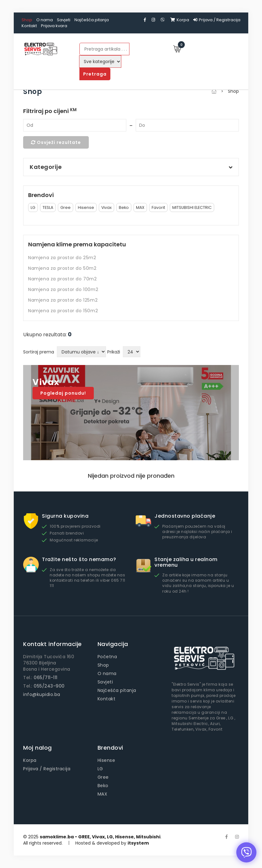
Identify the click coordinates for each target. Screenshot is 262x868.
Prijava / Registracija (217, 20)
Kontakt (29, 26)
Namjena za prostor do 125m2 (63, 300)
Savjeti (64, 20)
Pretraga (95, 74)
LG (33, 207)
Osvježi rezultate (56, 142)
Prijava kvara (54, 26)
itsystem (138, 843)
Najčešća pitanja (92, 20)
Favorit (158, 207)
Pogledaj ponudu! (63, 393)
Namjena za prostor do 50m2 (62, 268)
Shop (27, 20)
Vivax (106, 207)
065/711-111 (46, 678)
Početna (107, 657)
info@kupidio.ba (42, 694)
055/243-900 (49, 686)
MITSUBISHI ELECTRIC (192, 207)
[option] (131, 413)
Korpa (180, 20)
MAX (140, 207)
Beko (124, 207)
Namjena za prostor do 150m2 (63, 311)
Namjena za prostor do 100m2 (63, 289)
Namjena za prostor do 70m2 (63, 279)
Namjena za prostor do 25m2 (62, 258)
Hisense (86, 207)
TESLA (48, 207)
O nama (45, 20)
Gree (65, 207)
